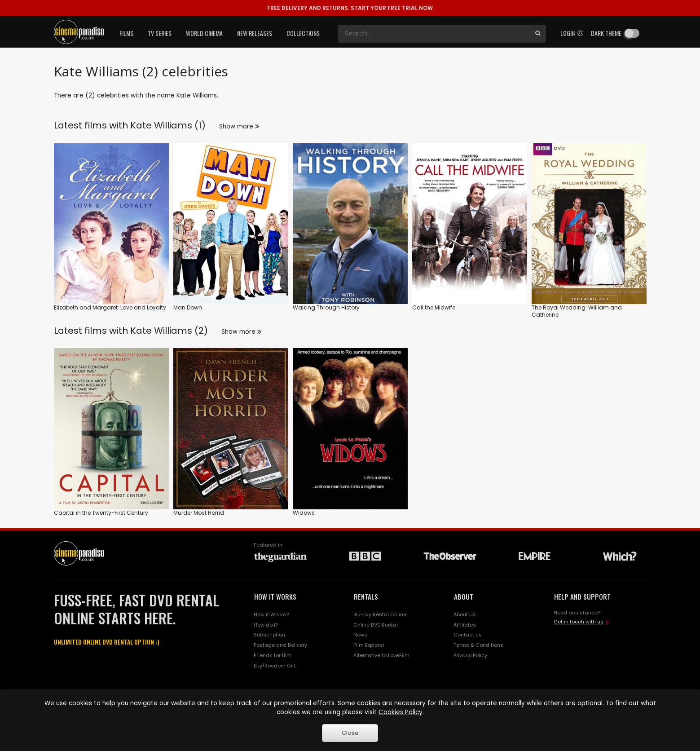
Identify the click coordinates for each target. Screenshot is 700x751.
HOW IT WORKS (275, 596)
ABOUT (464, 596)
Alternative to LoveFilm (381, 655)
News (360, 635)
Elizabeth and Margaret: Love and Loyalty (110, 307)
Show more (239, 126)
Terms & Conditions (478, 645)
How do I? (266, 625)
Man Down (188, 307)
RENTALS (366, 596)
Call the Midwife (434, 307)
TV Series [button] (160, 33)
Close (350, 733)
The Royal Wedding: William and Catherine (577, 311)
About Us (465, 614)
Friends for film (273, 655)
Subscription (269, 635)
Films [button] (126, 33)
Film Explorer (369, 645)
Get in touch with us (579, 622)
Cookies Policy (401, 712)
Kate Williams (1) (168, 125)
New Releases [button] (255, 33)
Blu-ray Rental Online (380, 614)
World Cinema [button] (204, 33)
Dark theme (606, 33)
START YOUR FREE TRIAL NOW (350, 8)
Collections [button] (303, 33)
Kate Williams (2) (169, 331)
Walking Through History (326, 307)
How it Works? (271, 614)
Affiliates (465, 625)
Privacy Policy (470, 655)
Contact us (468, 635)
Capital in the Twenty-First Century (101, 513)
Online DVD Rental (376, 625)
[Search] (434, 34)
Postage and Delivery (280, 645)
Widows (304, 513)
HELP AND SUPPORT (582, 596)
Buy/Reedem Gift (275, 666)
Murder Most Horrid (199, 513)
